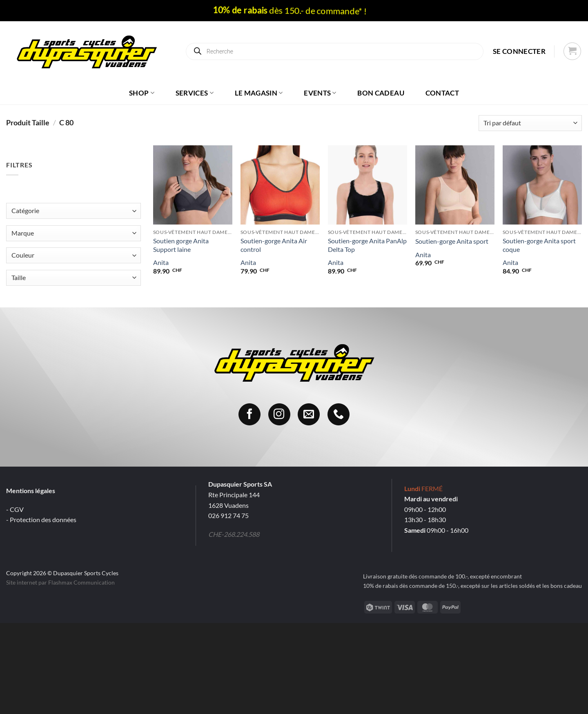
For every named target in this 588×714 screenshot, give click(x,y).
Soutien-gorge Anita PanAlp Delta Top (367, 245)
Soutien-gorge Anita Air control (274, 245)
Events (320, 93)
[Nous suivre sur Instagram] (279, 414)
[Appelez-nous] (339, 414)
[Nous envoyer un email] (309, 414)
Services (195, 93)
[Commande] (530, 123)
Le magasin (259, 93)
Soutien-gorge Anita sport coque (539, 245)
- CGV (15, 509)
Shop (142, 93)
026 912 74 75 (228, 515)
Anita (161, 262)
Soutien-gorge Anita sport (452, 241)
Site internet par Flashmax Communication (60, 582)
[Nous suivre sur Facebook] (249, 414)
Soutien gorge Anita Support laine (181, 245)
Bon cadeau (381, 93)
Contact (442, 93)
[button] (519, 51)
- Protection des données (41, 519)
